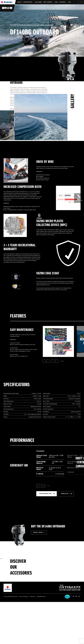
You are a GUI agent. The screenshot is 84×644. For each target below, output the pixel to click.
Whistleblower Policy (41, 597)
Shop (69, 2)
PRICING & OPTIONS (39, 532)
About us (20, 2)
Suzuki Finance (38, 2)
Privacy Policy (33, 597)
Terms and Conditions (24, 597)
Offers (56, 2)
